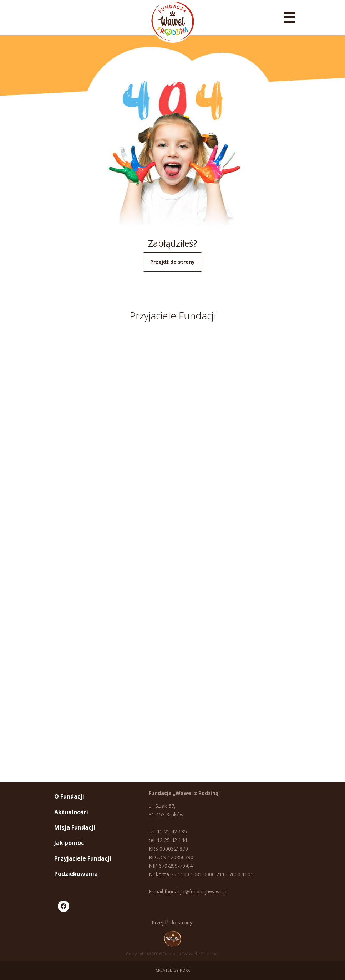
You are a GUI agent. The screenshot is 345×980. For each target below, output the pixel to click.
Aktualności (71, 812)
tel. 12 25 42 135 (168, 832)
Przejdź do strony (172, 262)
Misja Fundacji (75, 827)
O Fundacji (69, 796)
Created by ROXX (173, 970)
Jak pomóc (69, 843)
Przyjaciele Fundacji (83, 858)
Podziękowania (76, 874)
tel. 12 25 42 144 (168, 840)
